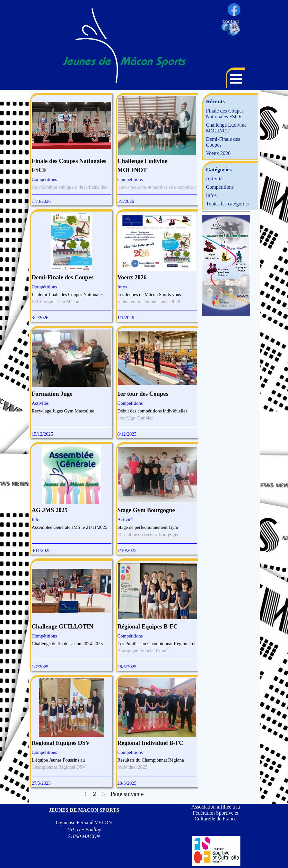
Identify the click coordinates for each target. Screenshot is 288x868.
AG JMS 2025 (50, 510)
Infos (122, 287)
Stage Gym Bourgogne (146, 510)
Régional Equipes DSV (61, 743)
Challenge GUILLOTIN (63, 626)
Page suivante (127, 794)
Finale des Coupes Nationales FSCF (225, 114)
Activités (40, 403)
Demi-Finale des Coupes (63, 277)
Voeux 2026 (132, 277)
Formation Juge (52, 394)
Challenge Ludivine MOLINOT (227, 128)
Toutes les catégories (227, 204)
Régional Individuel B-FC (150, 743)
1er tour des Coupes (143, 394)
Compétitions (44, 179)
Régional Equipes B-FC (148, 626)
